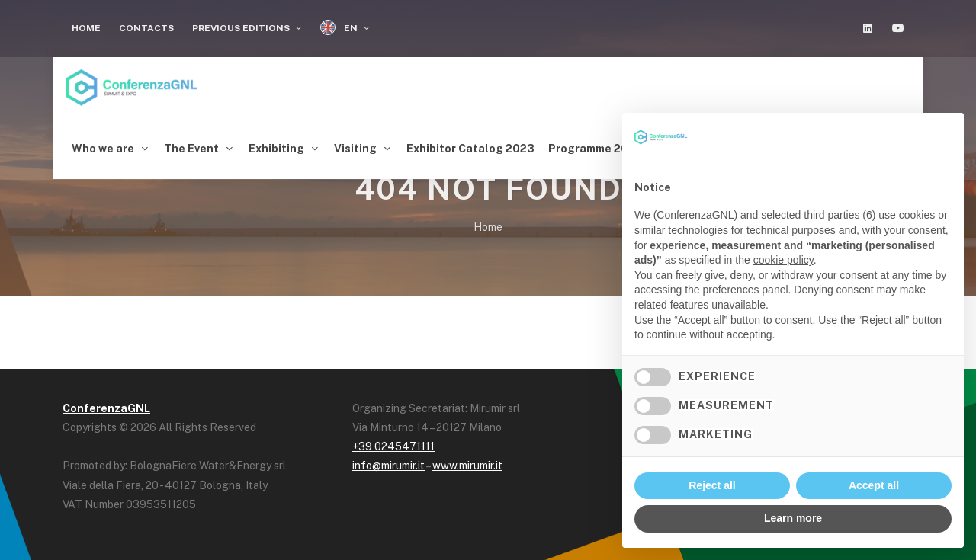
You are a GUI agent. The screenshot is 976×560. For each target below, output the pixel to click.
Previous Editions (247, 28)
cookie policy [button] (783, 260)
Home (86, 28)
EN (345, 28)
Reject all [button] (712, 485)
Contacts (146, 28)
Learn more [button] (793, 518)
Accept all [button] (874, 485)
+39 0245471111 (393, 443)
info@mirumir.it (388, 462)
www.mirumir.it (467, 462)
